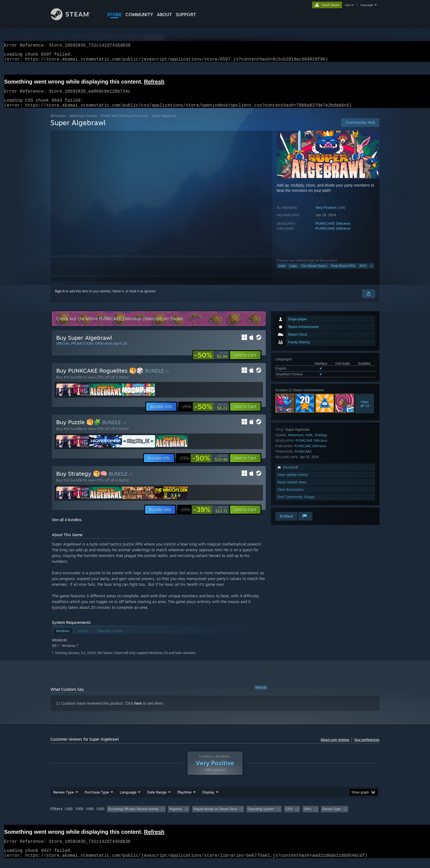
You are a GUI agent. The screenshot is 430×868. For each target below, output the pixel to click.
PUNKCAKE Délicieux (333, 230)
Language (128, 799)
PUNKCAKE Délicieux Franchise (124, 122)
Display (208, 799)
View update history (293, 481)
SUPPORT (186, 15)
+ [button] (371, 272)
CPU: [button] (289, 816)
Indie (282, 272)
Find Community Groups (296, 503)
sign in (349, 5)
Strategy (321, 442)
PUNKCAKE (303, 458)
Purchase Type (97, 799)
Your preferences (367, 746)
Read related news (292, 489)
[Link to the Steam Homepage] (75, 19)
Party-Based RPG (343, 272)
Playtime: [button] (176, 816)
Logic (293, 272)
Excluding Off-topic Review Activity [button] (134, 816)
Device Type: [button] (332, 816)
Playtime (184, 799)
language (367, 5)
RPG (363, 272)
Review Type (63, 799)
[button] (245, 362)
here (138, 710)
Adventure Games (83, 122)
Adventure (296, 442)
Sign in (60, 298)
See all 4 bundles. (67, 526)
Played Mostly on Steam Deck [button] (215, 816)
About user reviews (335, 746)
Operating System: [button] (261, 816)
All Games (58, 122)
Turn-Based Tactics (314, 272)
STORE (114, 15)
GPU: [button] (308, 816)
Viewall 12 (365, 410)
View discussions (291, 496)
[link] (211, 362)
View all (261, 694)
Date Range (157, 799)
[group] (215, 816)
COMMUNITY (139, 15)
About (164, 15)
